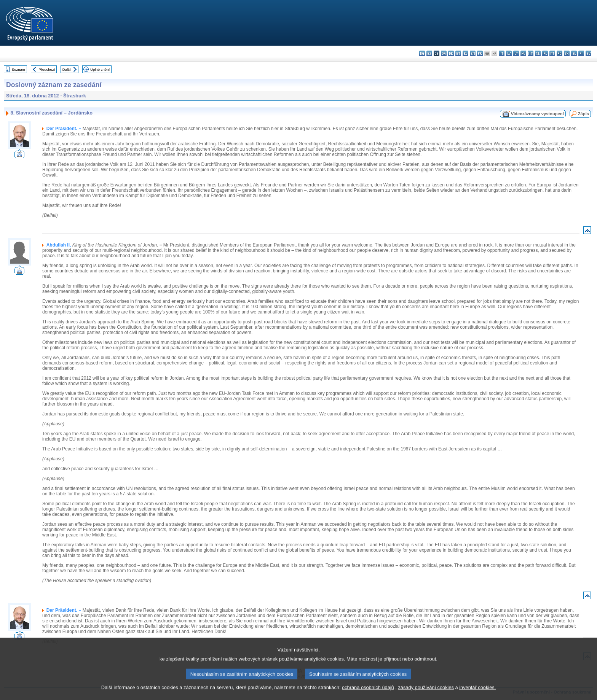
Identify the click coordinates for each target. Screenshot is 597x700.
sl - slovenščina (574, 53)
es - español (429, 53)
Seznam (18, 69)
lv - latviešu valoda (509, 53)
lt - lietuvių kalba (516, 53)
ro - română (559, 53)
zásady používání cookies (426, 694)
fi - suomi (581, 53)
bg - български (422, 53)
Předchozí (47, 69)
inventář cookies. (477, 694)
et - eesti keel (458, 53)
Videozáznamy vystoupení (537, 114)
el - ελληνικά (465, 53)
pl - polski (545, 53)
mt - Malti (531, 53)
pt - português (552, 53)
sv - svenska (588, 53)
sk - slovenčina (567, 53)
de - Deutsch (451, 53)
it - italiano (502, 53)
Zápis (583, 114)
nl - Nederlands (538, 53)
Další (67, 69)
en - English (473, 53)
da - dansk (444, 53)
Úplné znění (100, 69)
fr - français (480, 53)
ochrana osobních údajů (368, 694)
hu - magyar (523, 53)
